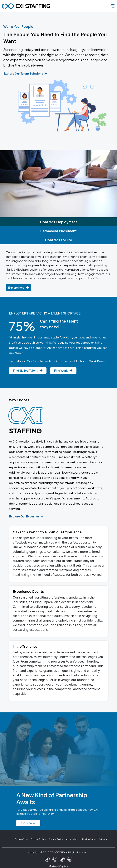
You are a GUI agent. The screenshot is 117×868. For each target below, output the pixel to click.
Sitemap (104, 839)
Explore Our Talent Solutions (25, 73)
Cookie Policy (38, 839)
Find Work (63, 370)
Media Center (89, 839)
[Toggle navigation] (112, 6)
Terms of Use (21, 839)
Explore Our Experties (26, 516)
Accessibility (73, 839)
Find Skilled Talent (28, 370)
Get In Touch (28, 823)
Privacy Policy (56, 839)
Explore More (19, 287)
